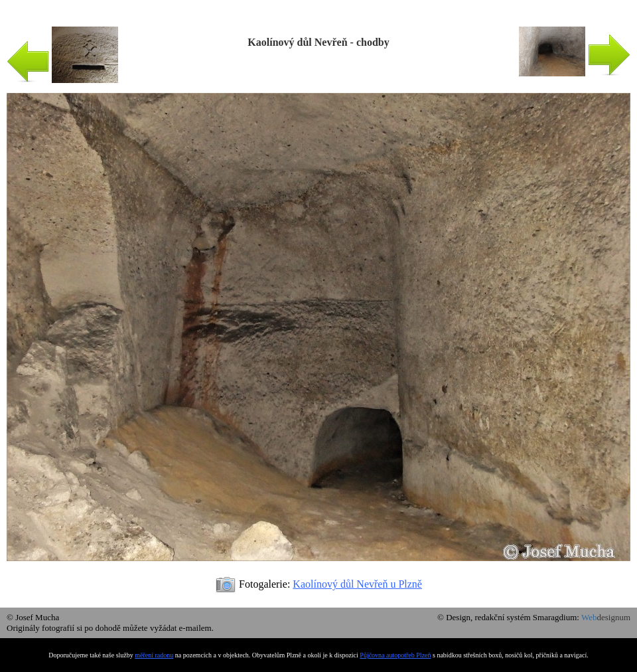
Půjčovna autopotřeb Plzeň (395, 655)
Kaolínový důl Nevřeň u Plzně (357, 584)
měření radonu (154, 655)
